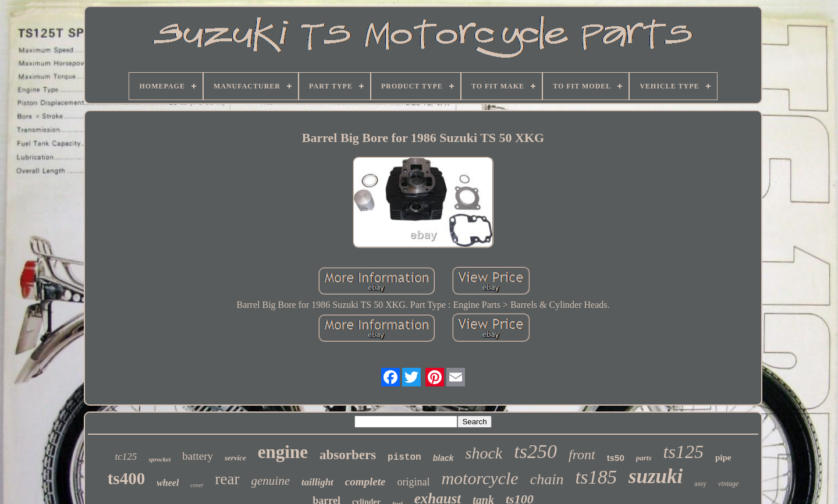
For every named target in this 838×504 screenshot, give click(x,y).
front (582, 455)
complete (365, 482)
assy (700, 484)
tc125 (126, 457)
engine (283, 452)
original (413, 482)
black (443, 458)
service (235, 458)
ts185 (596, 477)
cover (197, 485)
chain (547, 479)
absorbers (348, 455)
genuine (271, 481)
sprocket (159, 459)
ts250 (535, 451)
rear (228, 479)
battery (198, 456)
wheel (168, 483)
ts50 (616, 458)
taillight (317, 482)
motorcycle (480, 478)
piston (404, 457)
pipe (723, 457)
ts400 (126, 478)
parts (644, 458)
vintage (728, 484)
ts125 (683, 452)
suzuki (656, 476)
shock (484, 453)
